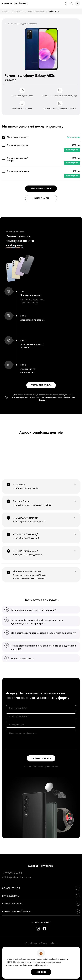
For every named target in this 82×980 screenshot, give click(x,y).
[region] (41, 157)
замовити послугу (41, 189)
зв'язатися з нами (41, 758)
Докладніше (42, 965)
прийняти (41, 972)
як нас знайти (41, 198)
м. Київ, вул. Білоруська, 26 (42, 943)
